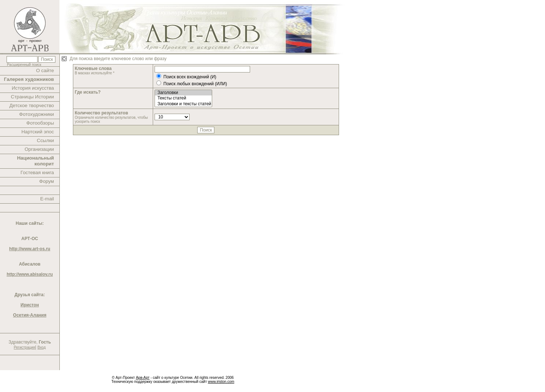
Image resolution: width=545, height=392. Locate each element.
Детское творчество (32, 105)
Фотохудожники (37, 114)
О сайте (45, 70)
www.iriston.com (221, 382)
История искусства (33, 88)
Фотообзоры (40, 123)
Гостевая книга (37, 173)
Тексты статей (183, 98)
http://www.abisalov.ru (30, 274)
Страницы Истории (32, 97)
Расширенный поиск (24, 65)
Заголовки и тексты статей (183, 104)
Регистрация (24, 347)
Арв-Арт (143, 378)
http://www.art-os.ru (30, 249)
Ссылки (45, 140)
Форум (47, 181)
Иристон (30, 305)
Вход (42, 347)
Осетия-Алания (30, 315)
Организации (39, 149)
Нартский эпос (38, 132)
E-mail (47, 199)
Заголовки (183, 93)
